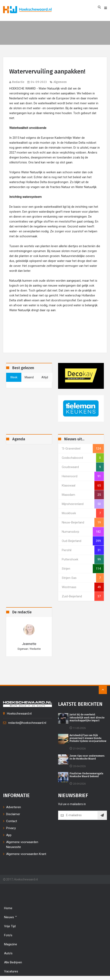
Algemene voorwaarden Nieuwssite (22, 845)
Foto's (8, 935)
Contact (12, 821)
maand (29, 377)
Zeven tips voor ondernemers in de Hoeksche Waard (87, 757)
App (9, 835)
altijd (45, 377)
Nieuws (11, 917)
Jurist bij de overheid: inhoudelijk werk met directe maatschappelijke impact (87, 718)
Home (8, 908)
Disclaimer (13, 814)
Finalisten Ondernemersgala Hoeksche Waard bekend (86, 775)
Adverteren (14, 807)
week (14, 377)
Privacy (11, 828)
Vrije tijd (10, 926)
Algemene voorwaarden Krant (26, 854)
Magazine (11, 944)
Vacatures (11, 971)
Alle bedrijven (13, 962)
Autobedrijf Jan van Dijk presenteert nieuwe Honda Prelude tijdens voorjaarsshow (88, 738)
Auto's (8, 953)
